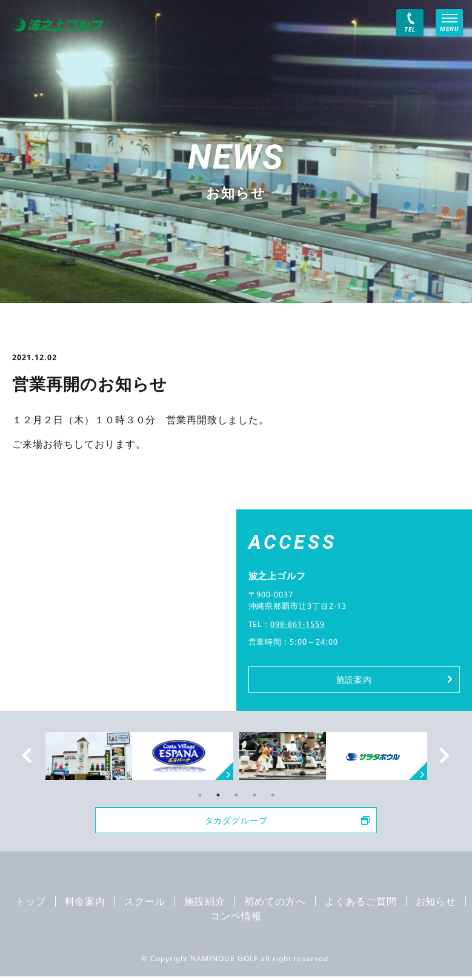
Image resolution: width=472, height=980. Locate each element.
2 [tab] (218, 797)
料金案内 (85, 905)
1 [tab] (200, 797)
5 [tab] (273, 797)
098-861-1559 (297, 624)
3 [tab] (236, 797)
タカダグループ (285, 823)
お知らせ (436, 905)
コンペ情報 (236, 919)
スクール (145, 905)
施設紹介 (205, 905)
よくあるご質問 (361, 905)
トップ (31, 905)
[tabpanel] (333, 758)
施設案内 (393, 680)
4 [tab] (254, 797)
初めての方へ (275, 905)
